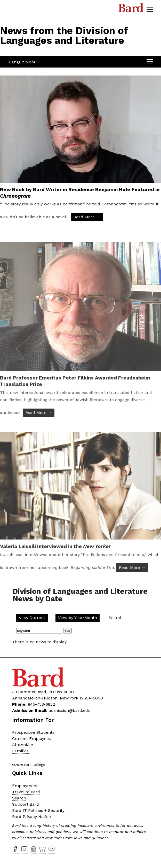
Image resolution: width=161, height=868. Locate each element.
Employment (25, 786)
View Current (32, 618)
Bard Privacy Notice (31, 817)
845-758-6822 (41, 704)
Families (20, 751)
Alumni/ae (23, 745)
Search (19, 798)
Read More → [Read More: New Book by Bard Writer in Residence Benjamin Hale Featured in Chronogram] (87, 217)
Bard (131, 9)
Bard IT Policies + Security (38, 810)
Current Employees (31, 738)
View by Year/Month (78, 618)
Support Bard (26, 804)
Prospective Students (33, 732)
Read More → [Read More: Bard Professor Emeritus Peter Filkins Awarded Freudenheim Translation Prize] (39, 425)
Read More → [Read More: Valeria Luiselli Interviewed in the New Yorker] (132, 580)
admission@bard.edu (70, 710)
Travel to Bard (26, 792)
